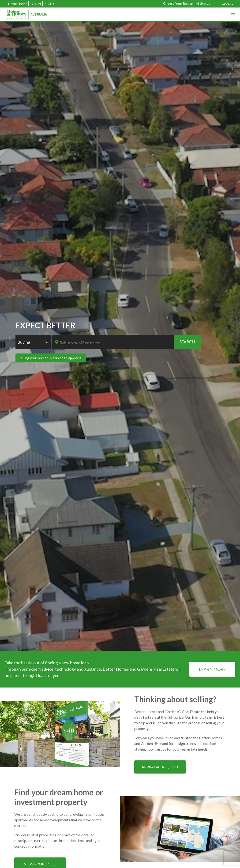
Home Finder (17, 4)
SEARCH (187, 342)
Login (36, 4)
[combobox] (206, 3)
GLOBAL (227, 4)
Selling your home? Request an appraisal (51, 358)
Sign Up (51, 4)
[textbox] (116, 343)
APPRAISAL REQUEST (160, 767)
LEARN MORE (212, 669)
